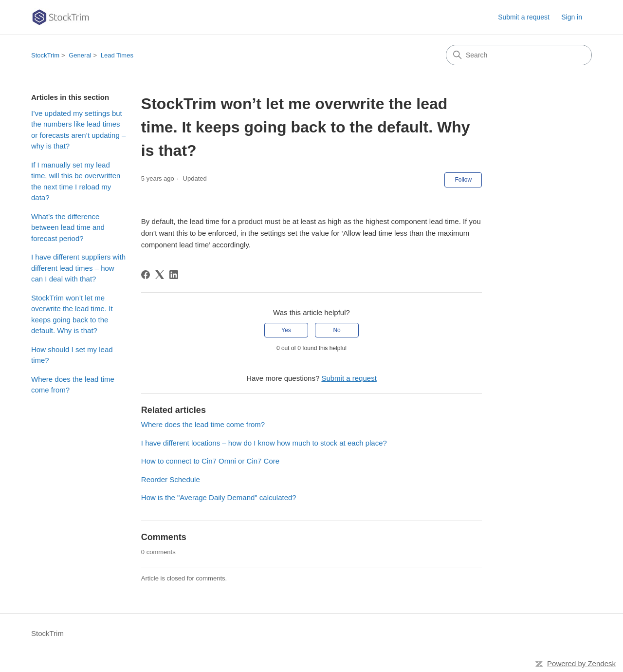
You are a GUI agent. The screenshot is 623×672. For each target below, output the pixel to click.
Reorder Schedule (171, 479)
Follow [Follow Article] (463, 180)
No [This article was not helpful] (337, 330)
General (80, 55)
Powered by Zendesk (581, 663)
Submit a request (524, 17)
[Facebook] (146, 275)
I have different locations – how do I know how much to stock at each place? (264, 443)
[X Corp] (160, 275)
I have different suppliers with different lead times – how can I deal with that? (78, 268)
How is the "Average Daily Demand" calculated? (219, 497)
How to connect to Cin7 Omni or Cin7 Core (210, 461)
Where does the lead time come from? (73, 385)
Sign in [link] (572, 17)
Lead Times (117, 55)
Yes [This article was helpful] (286, 330)
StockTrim (45, 55)
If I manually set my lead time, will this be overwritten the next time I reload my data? (76, 181)
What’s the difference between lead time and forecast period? (68, 227)
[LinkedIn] (174, 275)
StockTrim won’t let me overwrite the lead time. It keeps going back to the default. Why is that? (72, 314)
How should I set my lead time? (72, 355)
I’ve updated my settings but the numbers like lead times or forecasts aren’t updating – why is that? (78, 130)
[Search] (519, 55)
